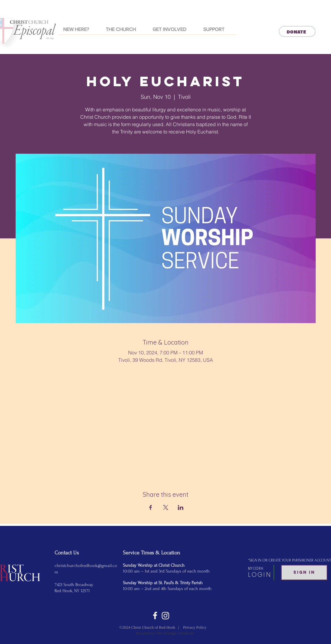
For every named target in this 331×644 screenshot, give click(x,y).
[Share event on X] (166, 507)
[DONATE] (297, 31)
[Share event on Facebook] (151, 507)
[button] (125, 31)
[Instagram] (165, 615)
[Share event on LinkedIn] (181, 507)
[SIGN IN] (304, 573)
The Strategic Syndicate (175, 633)
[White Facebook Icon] (155, 615)
